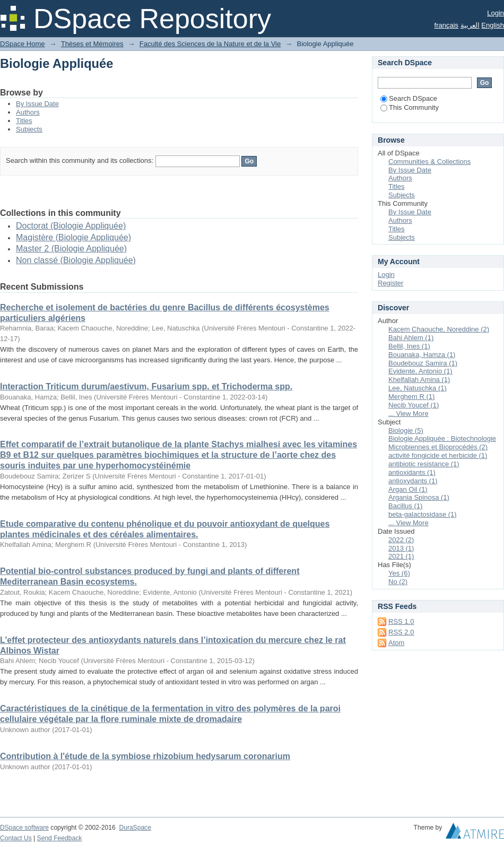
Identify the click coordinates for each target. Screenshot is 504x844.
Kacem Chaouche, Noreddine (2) (439, 329)
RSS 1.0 (401, 621)
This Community (410, 107)
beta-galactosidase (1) (423, 514)
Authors (28, 112)
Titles (24, 121)
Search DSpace (409, 98)
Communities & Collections (429, 162)
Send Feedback (60, 838)
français (447, 25)
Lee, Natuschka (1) (418, 388)
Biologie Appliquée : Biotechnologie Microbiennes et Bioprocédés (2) (442, 443)
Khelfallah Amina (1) (419, 380)
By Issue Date (37, 104)
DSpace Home (23, 44)
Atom (396, 643)
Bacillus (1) (405, 506)
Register (390, 283)
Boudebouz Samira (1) (423, 363)
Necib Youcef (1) (414, 405)
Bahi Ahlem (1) (411, 338)
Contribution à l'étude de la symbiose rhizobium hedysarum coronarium (145, 756)
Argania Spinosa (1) (419, 497)
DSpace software (24, 828)
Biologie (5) (406, 430)
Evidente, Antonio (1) (420, 371)
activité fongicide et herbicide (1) (438, 455)
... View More (409, 414)
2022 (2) (401, 540)
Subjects (29, 129)
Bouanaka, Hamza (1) (422, 355)
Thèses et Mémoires (92, 44)
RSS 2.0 (401, 632)
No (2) (398, 582)
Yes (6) (399, 573)
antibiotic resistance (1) (424, 464)
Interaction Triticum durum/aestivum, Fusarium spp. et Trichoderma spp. (146, 386)
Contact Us (16, 838)
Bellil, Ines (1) (409, 346)
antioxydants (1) (413, 481)
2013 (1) (401, 548)
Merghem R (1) (411, 397)
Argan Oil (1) (408, 489)
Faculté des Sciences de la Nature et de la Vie (210, 44)
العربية (470, 25)
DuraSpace (135, 828)
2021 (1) (401, 556)
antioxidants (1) (412, 472)
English (493, 25)
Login (496, 13)
